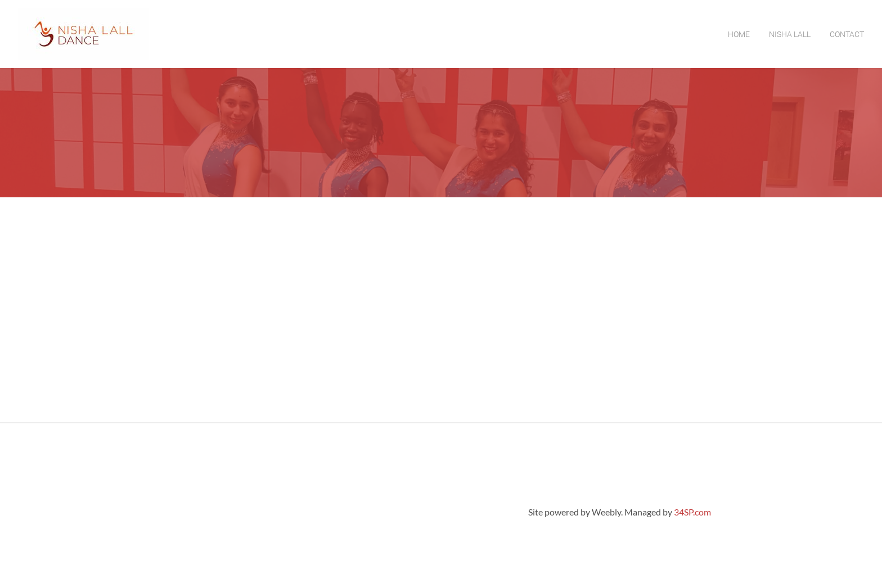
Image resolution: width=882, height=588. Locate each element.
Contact (847, 34)
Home (739, 34)
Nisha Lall (790, 34)
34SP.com (692, 512)
